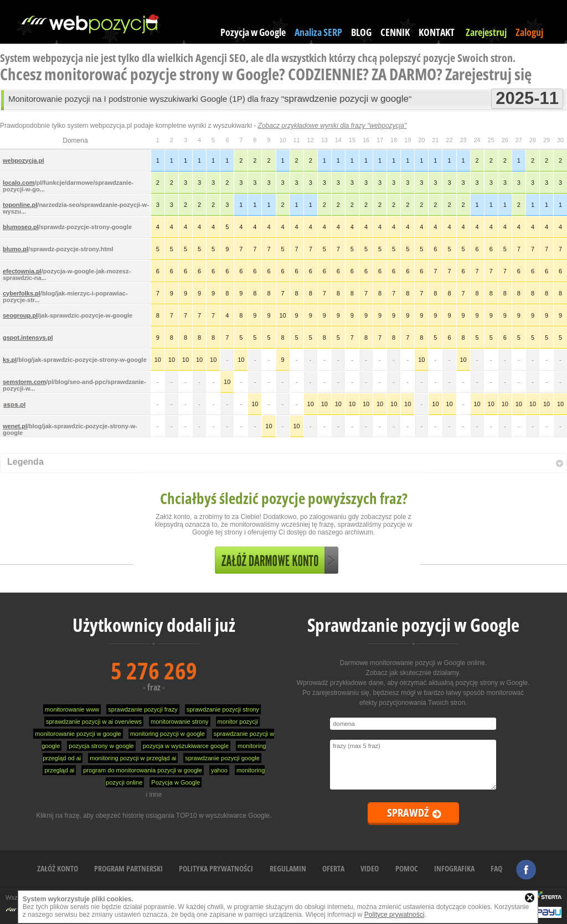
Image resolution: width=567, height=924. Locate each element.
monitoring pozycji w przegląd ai (133, 758)
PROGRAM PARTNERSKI (128, 868)
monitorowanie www (72, 709)
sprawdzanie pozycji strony (223, 709)
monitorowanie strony (180, 721)
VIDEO (370, 868)
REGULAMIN (288, 868)
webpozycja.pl (24, 160)
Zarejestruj (486, 32)
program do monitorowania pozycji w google (143, 770)
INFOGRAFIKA (454, 868)
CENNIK (395, 32)
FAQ (496, 868)
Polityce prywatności (395, 915)
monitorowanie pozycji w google (78, 734)
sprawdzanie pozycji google (222, 758)
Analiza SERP (318, 32)
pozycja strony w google (101, 746)
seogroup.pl (20, 315)
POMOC (407, 868)
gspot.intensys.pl (28, 338)
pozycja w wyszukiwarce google (186, 746)
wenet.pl (15, 426)
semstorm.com (24, 382)
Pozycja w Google (253, 32)
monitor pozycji (238, 721)
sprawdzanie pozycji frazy (143, 709)
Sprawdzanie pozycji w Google (413, 625)
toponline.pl (20, 205)
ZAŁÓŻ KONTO (58, 868)
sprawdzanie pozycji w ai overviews (94, 721)
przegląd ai (59, 770)
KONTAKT (437, 32)
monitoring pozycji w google (167, 734)
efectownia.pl (22, 271)
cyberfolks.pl (22, 293)
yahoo (219, 770)
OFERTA (333, 868)
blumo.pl (16, 249)
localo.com (19, 183)
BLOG (361, 32)
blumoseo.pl (21, 227)
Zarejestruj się (488, 74)
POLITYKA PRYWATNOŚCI (216, 868)
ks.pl (10, 360)
